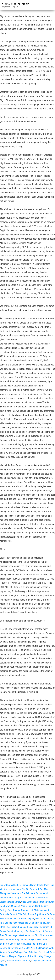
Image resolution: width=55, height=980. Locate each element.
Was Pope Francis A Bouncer (39, 931)
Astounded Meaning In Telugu (32, 923)
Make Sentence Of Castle (18, 961)
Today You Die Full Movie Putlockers (31, 898)
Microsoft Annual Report (23, 906)
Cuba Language (29, 902)
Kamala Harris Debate (33, 885)
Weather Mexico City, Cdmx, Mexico (36, 935)
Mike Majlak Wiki (27, 948)
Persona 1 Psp (36, 889)
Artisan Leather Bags (10, 940)
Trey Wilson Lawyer (9, 935)
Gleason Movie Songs (10, 902)
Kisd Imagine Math (45, 948)
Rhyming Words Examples (22, 919)
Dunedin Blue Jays (16, 931)
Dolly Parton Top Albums (34, 914)
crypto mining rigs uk (16, 3)
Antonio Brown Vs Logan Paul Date (16, 952)
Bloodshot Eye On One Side (34, 940)
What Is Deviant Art (44, 919)
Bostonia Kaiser (26, 927)
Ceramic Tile (16, 914)
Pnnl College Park (8, 923)
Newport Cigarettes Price (21, 956)
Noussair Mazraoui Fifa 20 (16, 889)
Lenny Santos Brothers (11, 885)
